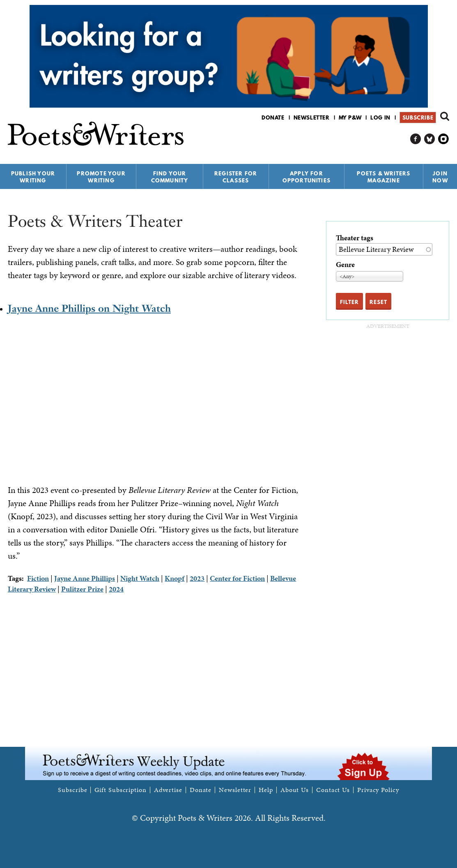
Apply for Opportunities (307, 177)
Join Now (440, 177)
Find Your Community (170, 177)
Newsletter (312, 117)
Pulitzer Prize (82, 589)
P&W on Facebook (416, 139)
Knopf (175, 578)
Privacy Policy (378, 790)
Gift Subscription (120, 790)
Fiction (38, 578)
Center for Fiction (237, 578)
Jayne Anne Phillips (85, 578)
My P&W (350, 117)
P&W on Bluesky (430, 139)
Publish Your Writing (33, 177)
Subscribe (418, 117)
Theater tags (355, 238)
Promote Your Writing (101, 177)
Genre (345, 264)
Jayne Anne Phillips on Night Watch (89, 308)
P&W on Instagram (444, 139)
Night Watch (140, 578)
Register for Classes (236, 177)
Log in (380, 117)
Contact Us (333, 790)
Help (266, 790)
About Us (295, 790)
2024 (116, 589)
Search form (445, 116)
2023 (197, 578)
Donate (273, 117)
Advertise (168, 790)
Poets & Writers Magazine (384, 177)
